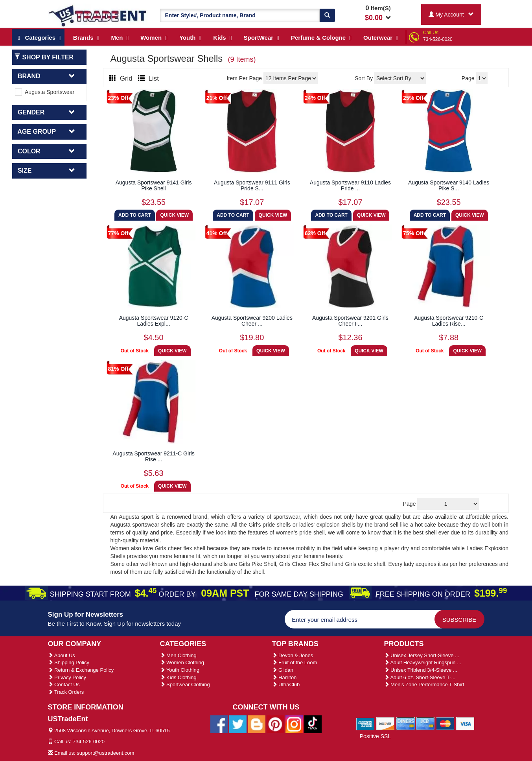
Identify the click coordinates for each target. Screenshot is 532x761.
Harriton (284, 677)
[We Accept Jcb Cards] (425, 724)
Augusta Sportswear (45, 92)
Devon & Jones (293, 655)
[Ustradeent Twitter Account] (238, 724)
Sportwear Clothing (185, 685)
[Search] (327, 15)
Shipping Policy (69, 662)
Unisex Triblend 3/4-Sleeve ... (421, 670)
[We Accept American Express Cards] (365, 724)
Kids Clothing (178, 677)
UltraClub (286, 685)
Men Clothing (178, 655)
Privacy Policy (67, 677)
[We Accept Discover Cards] (386, 724)
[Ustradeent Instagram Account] (294, 724)
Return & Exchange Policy (81, 670)
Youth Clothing (180, 670)
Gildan (283, 670)
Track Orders (66, 692)
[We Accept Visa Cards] (465, 724)
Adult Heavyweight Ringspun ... (423, 662)
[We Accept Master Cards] (445, 724)
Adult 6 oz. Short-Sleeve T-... (420, 677)
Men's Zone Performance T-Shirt (424, 685)
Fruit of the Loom (295, 662)
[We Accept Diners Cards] (406, 724)
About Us (62, 655)
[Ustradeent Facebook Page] (219, 724)
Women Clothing (182, 662)
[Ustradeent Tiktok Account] (313, 724)
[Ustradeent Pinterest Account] (275, 724)
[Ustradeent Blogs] (257, 724)
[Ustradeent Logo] (98, 15)
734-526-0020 (438, 39)
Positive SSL (375, 736)
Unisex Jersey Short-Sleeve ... (422, 655)
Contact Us (64, 685)
